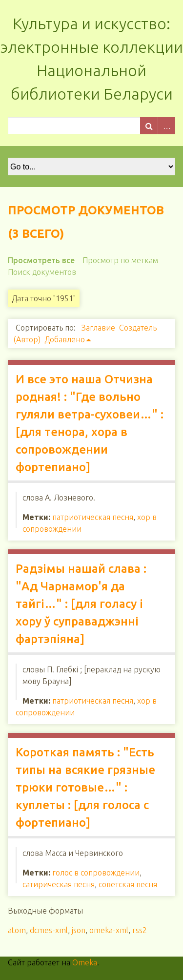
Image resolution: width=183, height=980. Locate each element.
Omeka (85, 962)
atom (17, 930)
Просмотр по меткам (120, 260)
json (79, 930)
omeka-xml (109, 930)
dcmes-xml (49, 930)
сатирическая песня (59, 884)
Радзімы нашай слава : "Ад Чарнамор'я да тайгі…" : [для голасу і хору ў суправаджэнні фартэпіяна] (81, 604)
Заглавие (98, 328)
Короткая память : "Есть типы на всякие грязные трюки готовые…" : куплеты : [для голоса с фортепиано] (85, 787)
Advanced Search (166, 126)
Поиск (149, 126)
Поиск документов (42, 272)
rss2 (140, 930)
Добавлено (65, 339)
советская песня (128, 884)
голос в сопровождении (96, 873)
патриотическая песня (93, 517)
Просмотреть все (41, 260)
